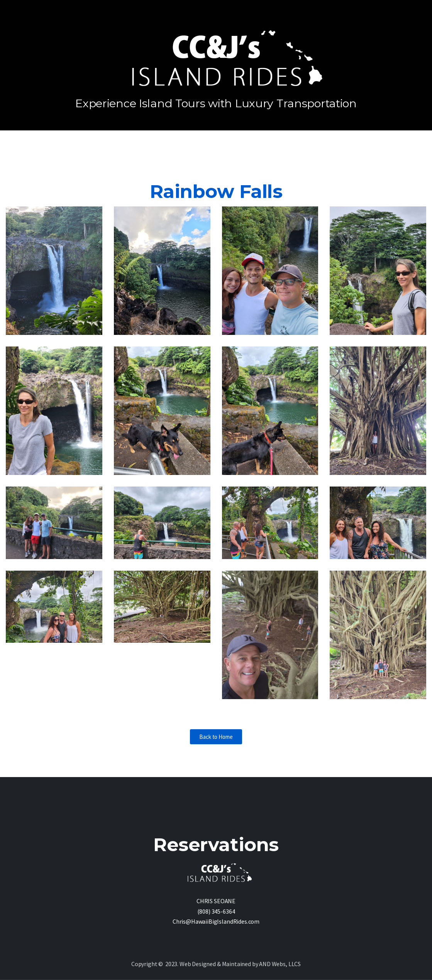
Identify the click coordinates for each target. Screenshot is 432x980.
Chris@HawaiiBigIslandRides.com (216, 921)
